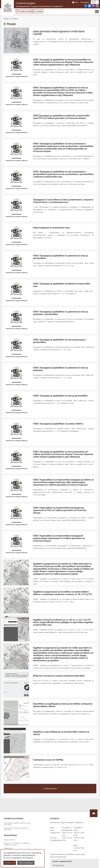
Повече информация (26, 863)
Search (93, 2)
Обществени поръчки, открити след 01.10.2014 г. (17, 824)
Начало (6, 19)
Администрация (10, 840)
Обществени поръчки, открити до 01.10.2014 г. (16, 829)
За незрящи (85, 2)
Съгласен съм (10, 863)
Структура (8, 848)
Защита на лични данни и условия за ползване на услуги (17, 844)
